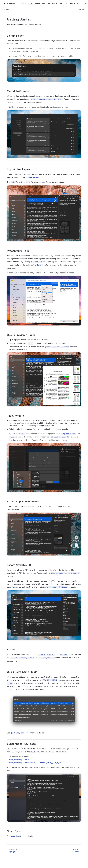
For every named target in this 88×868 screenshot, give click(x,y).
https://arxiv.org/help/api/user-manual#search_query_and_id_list (35, 763)
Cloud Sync (15, 836)
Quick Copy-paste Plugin (21, 733)
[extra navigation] (86, 3)
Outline (83, 9)
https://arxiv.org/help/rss (19, 760)
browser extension (33, 177)
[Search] (26, 3)
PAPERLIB (9, 3)
